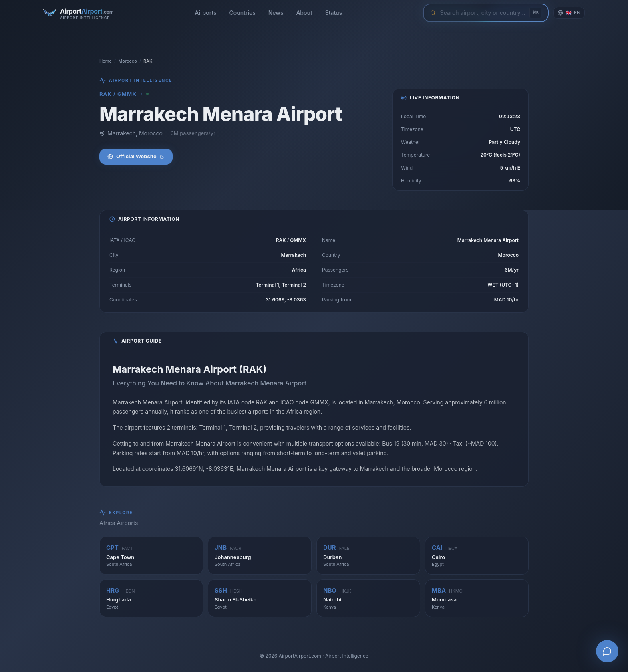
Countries (243, 13)
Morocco (128, 61)
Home (106, 61)
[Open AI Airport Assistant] (607, 651)
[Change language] (569, 13)
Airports (205, 13)
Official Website (136, 156)
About (304, 13)
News (276, 13)
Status (334, 13)
